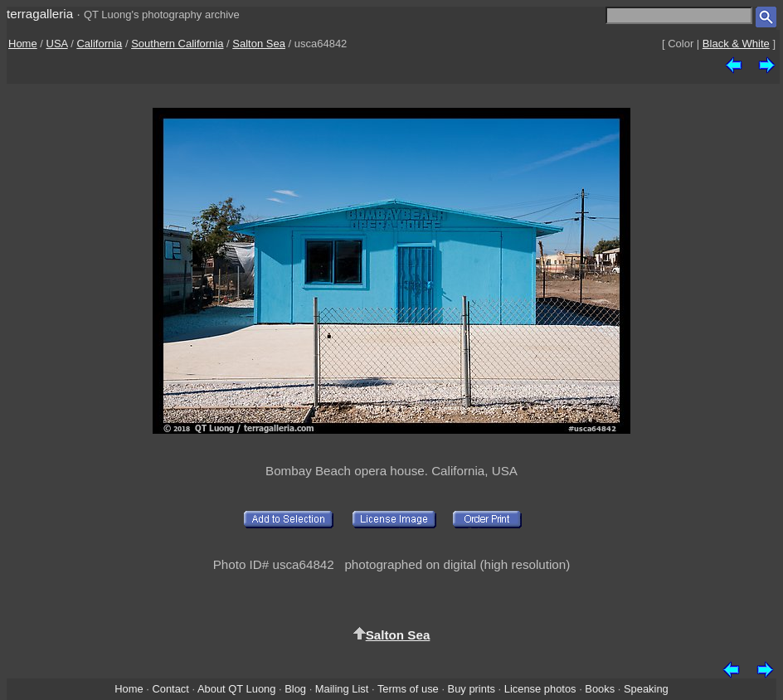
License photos (540, 689)
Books (600, 689)
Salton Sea (259, 44)
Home (23, 44)
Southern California (177, 44)
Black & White (736, 44)
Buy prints (472, 689)
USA (57, 44)
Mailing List (342, 689)
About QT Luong (236, 689)
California (99, 44)
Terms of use (408, 689)
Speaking (646, 689)
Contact (170, 689)
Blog (295, 689)
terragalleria (40, 14)
